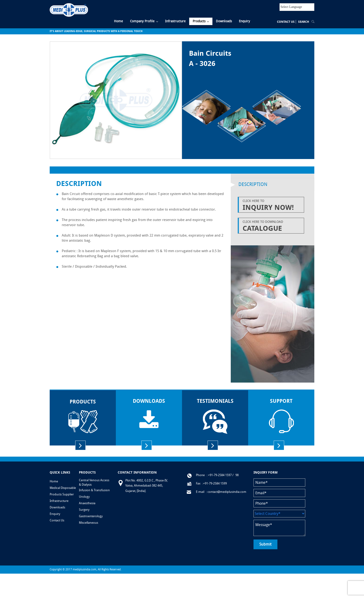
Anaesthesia (87, 503)
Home (54, 481)
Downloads (57, 507)
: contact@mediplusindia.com (226, 492)
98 (237, 475)
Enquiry (55, 514)
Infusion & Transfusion (94, 490)
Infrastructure (59, 501)
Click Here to (272, 205)
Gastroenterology (91, 516)
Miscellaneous (89, 523)
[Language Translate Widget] (297, 7)
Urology (84, 497)
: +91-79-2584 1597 (219, 475)
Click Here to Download (272, 226)
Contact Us (286, 22)
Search (304, 22)
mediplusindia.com (84, 569)
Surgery (84, 510)
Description (253, 184)
